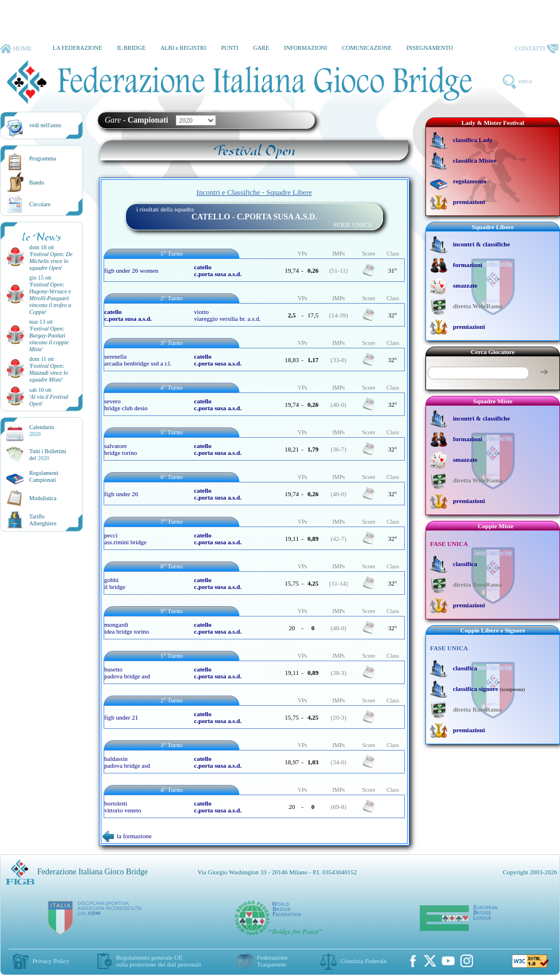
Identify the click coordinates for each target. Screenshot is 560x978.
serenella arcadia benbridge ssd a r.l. (138, 360)
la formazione (127, 836)
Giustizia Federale (364, 961)
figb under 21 (121, 717)
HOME (16, 49)
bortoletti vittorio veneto (123, 807)
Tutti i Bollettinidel (48, 455)
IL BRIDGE (131, 48)
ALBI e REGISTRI (183, 48)
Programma (43, 158)
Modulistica (43, 498)
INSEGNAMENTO (430, 48)
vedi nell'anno (45, 125)
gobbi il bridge (115, 583)
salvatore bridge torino (121, 449)
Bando (37, 182)
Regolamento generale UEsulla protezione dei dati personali (159, 961)
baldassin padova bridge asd (127, 762)
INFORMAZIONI (305, 48)
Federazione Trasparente (273, 961)
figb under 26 (121, 494)
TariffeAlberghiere (43, 520)
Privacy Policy (51, 961)
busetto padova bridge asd (127, 673)
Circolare (40, 204)
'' (51, 261)
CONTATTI (537, 49)
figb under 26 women (131, 270)
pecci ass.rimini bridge (125, 539)
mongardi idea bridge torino (127, 628)
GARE (261, 48)
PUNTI (230, 48)
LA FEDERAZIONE (77, 48)
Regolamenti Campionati (44, 476)
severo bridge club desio (126, 404)
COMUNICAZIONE (367, 48)
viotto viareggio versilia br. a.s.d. (227, 315)
